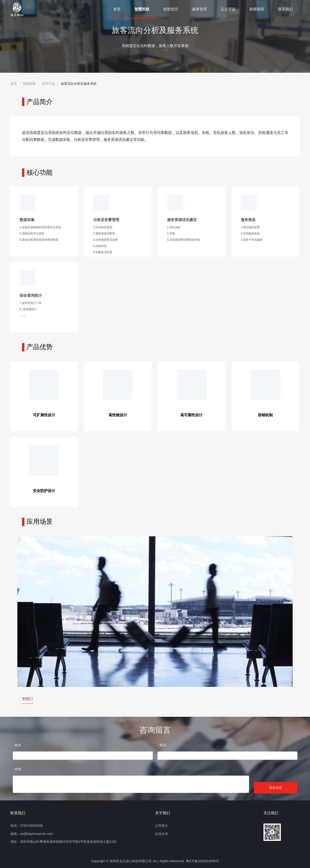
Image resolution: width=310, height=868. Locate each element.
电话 (163, 745)
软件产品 (48, 84)
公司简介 (162, 826)
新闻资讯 (257, 9)
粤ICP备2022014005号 (202, 861)
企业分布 (162, 834)
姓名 (18, 745)
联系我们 (285, 9)
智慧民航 (142, 9)
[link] (14, 84)
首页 (117, 9)
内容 (18, 769)
